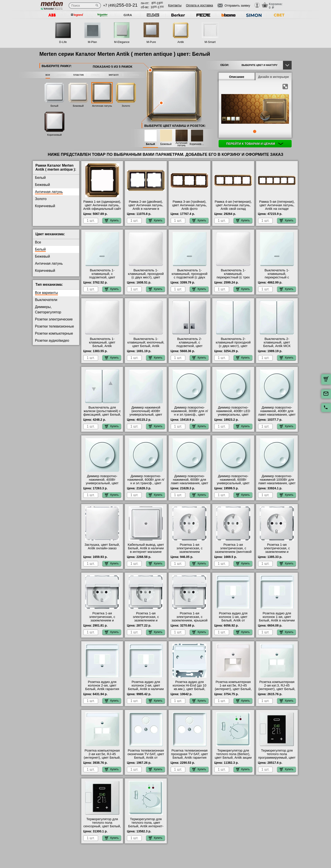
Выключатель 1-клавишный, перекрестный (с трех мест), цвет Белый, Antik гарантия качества (233, 277)
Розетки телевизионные (54, 326)
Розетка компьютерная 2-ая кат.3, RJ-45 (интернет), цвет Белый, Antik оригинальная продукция (277, 689)
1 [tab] (255, 131)
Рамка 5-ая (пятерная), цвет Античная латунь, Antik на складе (277, 205)
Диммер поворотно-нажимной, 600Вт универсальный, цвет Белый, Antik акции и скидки (233, 483)
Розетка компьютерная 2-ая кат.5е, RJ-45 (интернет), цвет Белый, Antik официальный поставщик (102, 758)
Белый (55, 106)
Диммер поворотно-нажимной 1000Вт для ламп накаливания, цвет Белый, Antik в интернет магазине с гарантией (277, 483)
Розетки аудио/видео (52, 340)
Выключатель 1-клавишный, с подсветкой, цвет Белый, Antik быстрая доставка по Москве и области (102, 279)
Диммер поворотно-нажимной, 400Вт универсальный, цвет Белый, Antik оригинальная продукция (102, 485)
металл (114, 75)
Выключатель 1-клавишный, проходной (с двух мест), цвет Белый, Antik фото (146, 276)
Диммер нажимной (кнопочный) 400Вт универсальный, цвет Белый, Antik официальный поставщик (146, 416)
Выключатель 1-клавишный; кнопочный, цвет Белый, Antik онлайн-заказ (146, 344)
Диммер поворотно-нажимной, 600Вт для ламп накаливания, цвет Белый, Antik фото (190, 481)
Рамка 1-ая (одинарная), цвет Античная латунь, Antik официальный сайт (102, 205)
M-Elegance (122, 42)
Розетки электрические (54, 319)
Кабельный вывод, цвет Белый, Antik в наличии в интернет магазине (146, 548)
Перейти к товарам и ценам (255, 144)
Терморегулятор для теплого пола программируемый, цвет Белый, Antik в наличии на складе (277, 758)
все (48, 75)
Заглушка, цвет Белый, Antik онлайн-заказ (102, 546)
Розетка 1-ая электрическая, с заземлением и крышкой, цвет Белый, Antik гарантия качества (146, 620)
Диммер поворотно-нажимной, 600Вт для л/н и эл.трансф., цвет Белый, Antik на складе (146, 481)
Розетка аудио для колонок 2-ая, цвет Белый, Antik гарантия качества (102, 687)
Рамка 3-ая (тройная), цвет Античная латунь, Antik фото (190, 205)
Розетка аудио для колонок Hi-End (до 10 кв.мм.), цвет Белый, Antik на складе (189, 687)
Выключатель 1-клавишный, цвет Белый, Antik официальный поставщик (102, 346)
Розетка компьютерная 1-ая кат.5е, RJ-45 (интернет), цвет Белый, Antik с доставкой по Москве (233, 689)
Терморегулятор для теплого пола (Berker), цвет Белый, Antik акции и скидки (233, 756)
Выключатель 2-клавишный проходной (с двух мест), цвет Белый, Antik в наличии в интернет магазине (233, 346)
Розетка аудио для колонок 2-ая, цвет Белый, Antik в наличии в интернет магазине (146, 687)
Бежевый (78, 106)
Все (38, 242)
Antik (181, 42)
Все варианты (46, 293)
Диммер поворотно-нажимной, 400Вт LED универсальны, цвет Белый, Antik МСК (233, 413)
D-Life (63, 42)
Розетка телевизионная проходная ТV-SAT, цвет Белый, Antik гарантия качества (190, 756)
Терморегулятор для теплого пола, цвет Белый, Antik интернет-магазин (146, 824)
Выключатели (46, 300)
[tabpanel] (255, 109)
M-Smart (210, 42)
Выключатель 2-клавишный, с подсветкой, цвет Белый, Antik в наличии (190, 344)
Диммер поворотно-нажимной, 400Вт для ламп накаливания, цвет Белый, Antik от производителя (277, 415)
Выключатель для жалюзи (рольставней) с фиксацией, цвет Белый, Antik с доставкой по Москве (102, 415)
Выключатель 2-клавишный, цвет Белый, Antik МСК (277, 342)
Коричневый (54, 135)
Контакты (175, 5)
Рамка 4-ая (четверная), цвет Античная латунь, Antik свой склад (233, 205)
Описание (237, 77)
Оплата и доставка (199, 5)
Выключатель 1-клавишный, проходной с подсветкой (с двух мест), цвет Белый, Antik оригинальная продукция (190, 279)
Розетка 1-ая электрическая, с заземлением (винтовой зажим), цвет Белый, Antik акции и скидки (233, 552)
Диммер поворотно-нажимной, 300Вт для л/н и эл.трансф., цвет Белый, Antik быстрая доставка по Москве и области (190, 416)
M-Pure (151, 42)
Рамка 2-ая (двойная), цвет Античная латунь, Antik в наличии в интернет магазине (146, 207)
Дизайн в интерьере (273, 77)
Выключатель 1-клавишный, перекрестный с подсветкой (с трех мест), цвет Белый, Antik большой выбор (277, 279)
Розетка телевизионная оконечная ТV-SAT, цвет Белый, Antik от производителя (146, 756)
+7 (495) (120, 5)
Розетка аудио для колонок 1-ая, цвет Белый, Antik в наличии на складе (277, 619)
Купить (112, 220)
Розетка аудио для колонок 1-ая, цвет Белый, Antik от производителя (233, 619)
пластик (78, 75)
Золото (126, 106)
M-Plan (92, 42)
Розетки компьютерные (54, 333)
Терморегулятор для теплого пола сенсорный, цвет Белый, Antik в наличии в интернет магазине (102, 826)
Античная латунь (102, 106)
